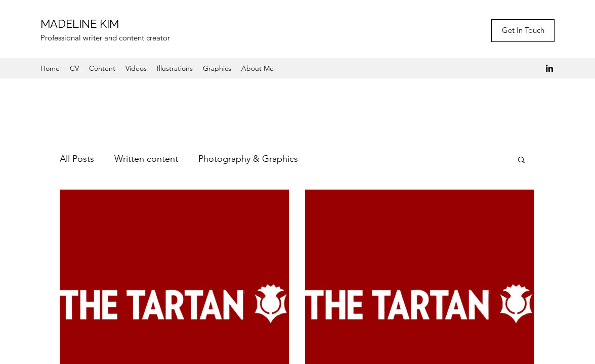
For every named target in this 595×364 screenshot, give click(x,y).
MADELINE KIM (80, 24)
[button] (521, 161)
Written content (146, 159)
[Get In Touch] (523, 31)
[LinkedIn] (549, 68)
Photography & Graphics (248, 159)
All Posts (77, 159)
